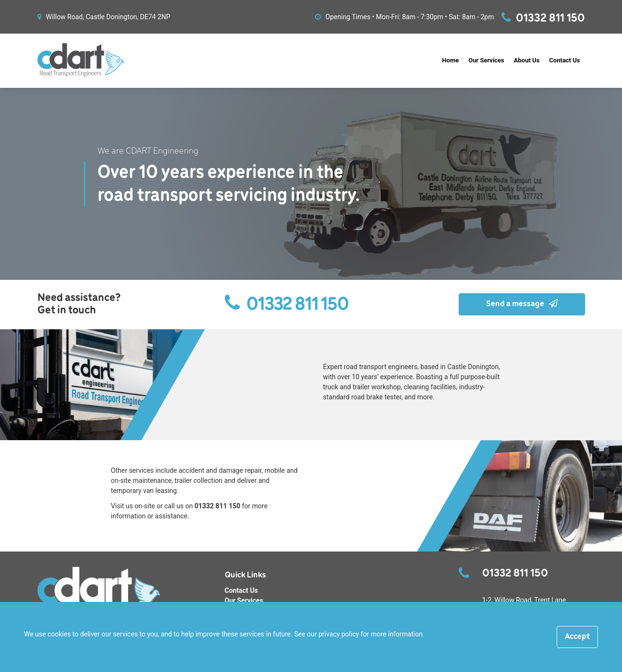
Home (450, 60)
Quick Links (245, 575)
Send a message (522, 304)
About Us (527, 60)
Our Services (486, 60)
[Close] (577, 637)
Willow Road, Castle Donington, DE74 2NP (104, 17)
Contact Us (564, 60)
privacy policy (339, 634)
